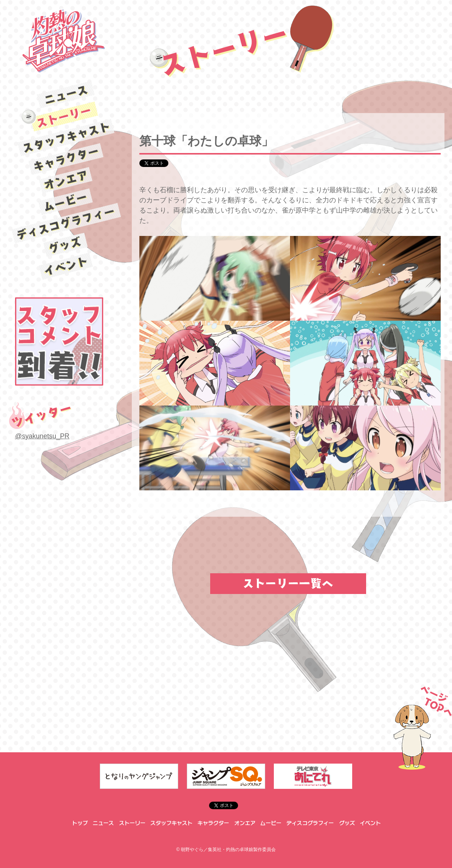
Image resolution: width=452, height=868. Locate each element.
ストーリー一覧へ (288, 584)
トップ (79, 823)
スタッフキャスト (66, 137)
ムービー (66, 202)
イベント (66, 266)
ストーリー (66, 116)
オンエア (66, 180)
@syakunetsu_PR (42, 436)
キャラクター (66, 159)
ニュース (66, 95)
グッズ (66, 245)
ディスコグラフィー (66, 223)
